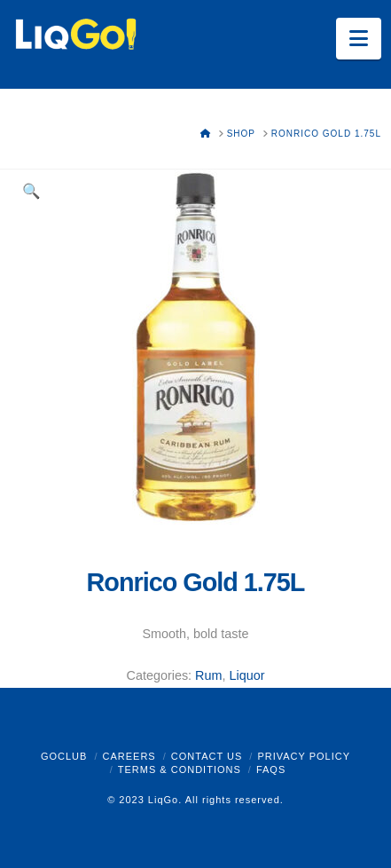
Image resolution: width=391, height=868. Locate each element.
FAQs (271, 769)
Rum (208, 675)
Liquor (246, 675)
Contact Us (207, 756)
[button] (359, 39)
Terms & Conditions (180, 769)
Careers (129, 756)
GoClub (64, 756)
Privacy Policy (304, 756)
